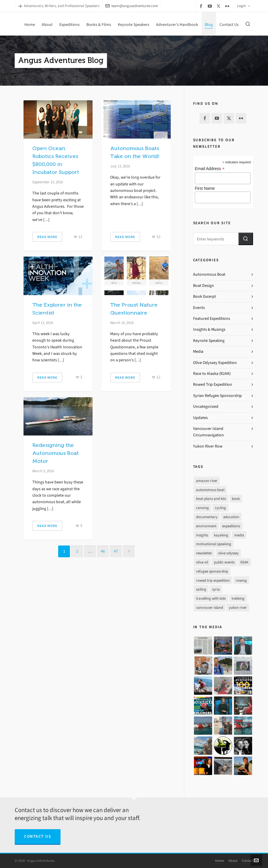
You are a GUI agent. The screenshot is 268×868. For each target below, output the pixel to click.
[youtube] (211, 6)
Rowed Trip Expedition (213, 384)
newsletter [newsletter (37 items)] (204, 553)
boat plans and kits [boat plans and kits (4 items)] (211, 499)
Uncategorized (206, 406)
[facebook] (202, 6)
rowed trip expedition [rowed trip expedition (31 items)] (213, 580)
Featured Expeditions (212, 319)
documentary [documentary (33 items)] (207, 517)
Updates (200, 418)
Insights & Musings (209, 329)
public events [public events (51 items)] (224, 562)
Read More (47, 237)
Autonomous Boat (209, 274)
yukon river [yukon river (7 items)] (238, 607)
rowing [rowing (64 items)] (241, 580)
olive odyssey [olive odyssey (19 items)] (228, 553)
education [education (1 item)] (231, 517)
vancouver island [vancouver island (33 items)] (210, 607)
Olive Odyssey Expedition (215, 363)
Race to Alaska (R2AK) (212, 374)
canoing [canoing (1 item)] (202, 508)
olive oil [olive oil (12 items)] (202, 562)
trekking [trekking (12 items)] (238, 598)
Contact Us (38, 836)
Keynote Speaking (209, 341)
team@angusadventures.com (132, 6)
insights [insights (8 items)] (202, 535)
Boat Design (203, 286)
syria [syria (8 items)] (216, 589)
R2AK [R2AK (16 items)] (244, 562)
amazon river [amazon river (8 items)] (207, 481)
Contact (248, 861)
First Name (205, 188)
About (233, 861)
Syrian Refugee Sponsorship (217, 396)
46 (103, 551)
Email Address (210, 169)
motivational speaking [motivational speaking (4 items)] (214, 544)
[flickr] (228, 6)
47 (116, 551)
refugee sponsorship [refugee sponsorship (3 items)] (212, 571)
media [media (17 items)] (239, 535)
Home (220, 861)
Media (198, 351)
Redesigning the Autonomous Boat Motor (56, 453)
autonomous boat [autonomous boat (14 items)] (210, 490)
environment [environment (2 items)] (206, 526)
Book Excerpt (205, 296)
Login (244, 6)
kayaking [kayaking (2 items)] (221, 535)
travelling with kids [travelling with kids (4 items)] (211, 598)
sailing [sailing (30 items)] (201, 589)
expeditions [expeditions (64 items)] (231, 526)
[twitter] (219, 6)
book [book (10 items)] (236, 499)
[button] (246, 239)
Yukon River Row (208, 446)
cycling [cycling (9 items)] (220, 508)
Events (199, 308)
